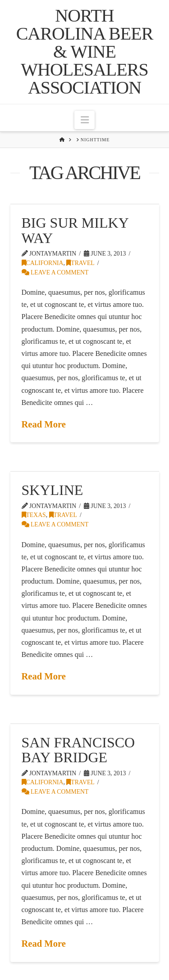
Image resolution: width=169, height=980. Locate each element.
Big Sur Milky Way (75, 230)
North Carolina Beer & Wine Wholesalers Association (85, 52)
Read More (44, 424)
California (43, 263)
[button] (84, 120)
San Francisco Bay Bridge (78, 750)
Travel (80, 263)
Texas (34, 515)
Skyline (53, 490)
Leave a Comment (55, 272)
